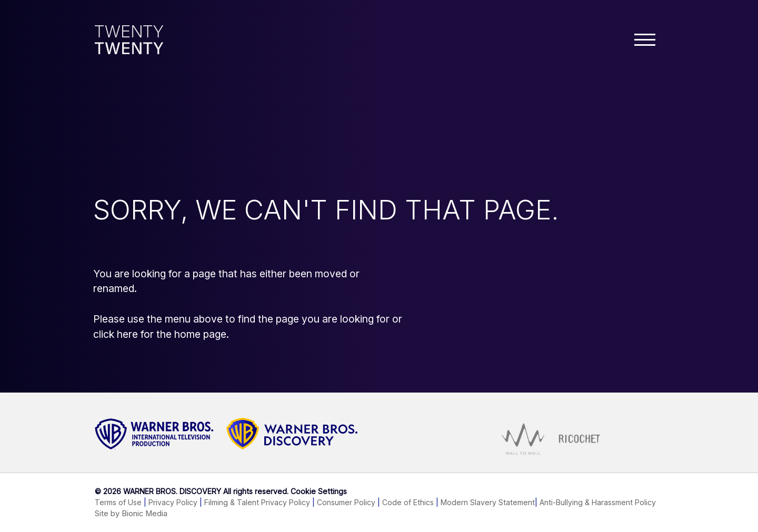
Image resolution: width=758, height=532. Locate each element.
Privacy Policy (173, 502)
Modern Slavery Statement (488, 502)
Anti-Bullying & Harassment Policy (598, 502)
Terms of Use (118, 502)
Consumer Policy (346, 502)
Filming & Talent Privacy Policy (257, 502)
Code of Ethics (408, 502)
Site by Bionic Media (131, 514)
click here (116, 334)
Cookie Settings (319, 491)
